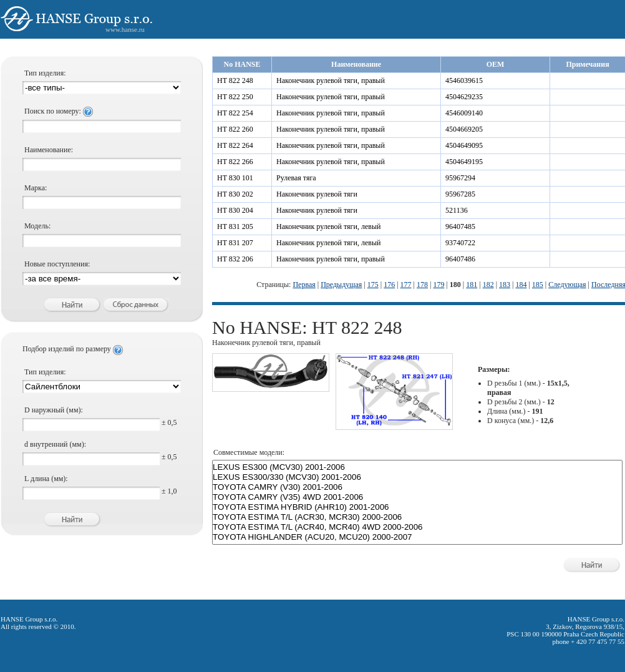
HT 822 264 (235, 145)
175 (373, 285)
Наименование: (49, 150)
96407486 (460, 259)
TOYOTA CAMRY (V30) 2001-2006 (417, 487)
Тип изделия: (45, 73)
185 (538, 285)
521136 (457, 210)
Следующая (567, 285)
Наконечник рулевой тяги (317, 194)
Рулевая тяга (296, 178)
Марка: (36, 188)
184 (521, 285)
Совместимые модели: (249, 452)
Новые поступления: (57, 264)
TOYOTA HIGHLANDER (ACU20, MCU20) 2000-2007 (417, 537)
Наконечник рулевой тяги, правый (331, 80)
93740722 (460, 243)
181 (472, 285)
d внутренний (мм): (55, 444)
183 (505, 285)
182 (488, 285)
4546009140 (464, 113)
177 (406, 285)
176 (389, 285)
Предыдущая (341, 285)
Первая (304, 285)
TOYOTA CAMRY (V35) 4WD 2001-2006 (417, 497)
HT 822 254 (235, 113)
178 (422, 285)
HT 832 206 (235, 259)
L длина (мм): (46, 479)
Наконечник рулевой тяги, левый (328, 226)
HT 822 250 (235, 97)
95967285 (460, 194)
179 (438, 285)
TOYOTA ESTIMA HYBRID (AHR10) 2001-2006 (417, 507)
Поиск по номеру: (59, 111)
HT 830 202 (235, 194)
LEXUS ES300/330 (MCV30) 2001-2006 (417, 477)
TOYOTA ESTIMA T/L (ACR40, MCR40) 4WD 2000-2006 (417, 527)
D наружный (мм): (54, 410)
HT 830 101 (235, 178)
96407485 (460, 226)
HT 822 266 (235, 162)
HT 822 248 (235, 80)
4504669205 (464, 129)
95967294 (460, 178)
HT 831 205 (235, 226)
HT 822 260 (235, 129)
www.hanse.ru (125, 29)
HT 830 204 (235, 210)
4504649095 (464, 145)
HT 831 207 (235, 243)
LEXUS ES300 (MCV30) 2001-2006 (417, 467)
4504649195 (464, 162)
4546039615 (464, 80)
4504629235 (464, 97)
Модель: (37, 226)
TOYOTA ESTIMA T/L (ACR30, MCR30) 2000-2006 (417, 517)
